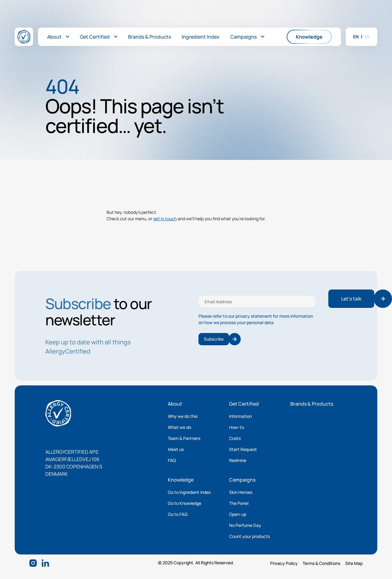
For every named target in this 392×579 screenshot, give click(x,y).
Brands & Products (312, 404)
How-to (237, 427)
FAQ (172, 460)
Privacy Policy (284, 563)
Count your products (249, 536)
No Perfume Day (245, 525)
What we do (179, 427)
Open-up (238, 514)
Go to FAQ (178, 514)
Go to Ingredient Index (189, 492)
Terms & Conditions (321, 563)
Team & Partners (184, 438)
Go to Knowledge (185, 503)
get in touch (165, 219)
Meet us (176, 449)
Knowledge (181, 480)
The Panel (239, 503)
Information (240, 416)
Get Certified (244, 404)
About (175, 404)
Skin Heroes (241, 492)
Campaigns (242, 480)
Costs (235, 438)
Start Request (243, 449)
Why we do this (183, 416)
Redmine (238, 460)
